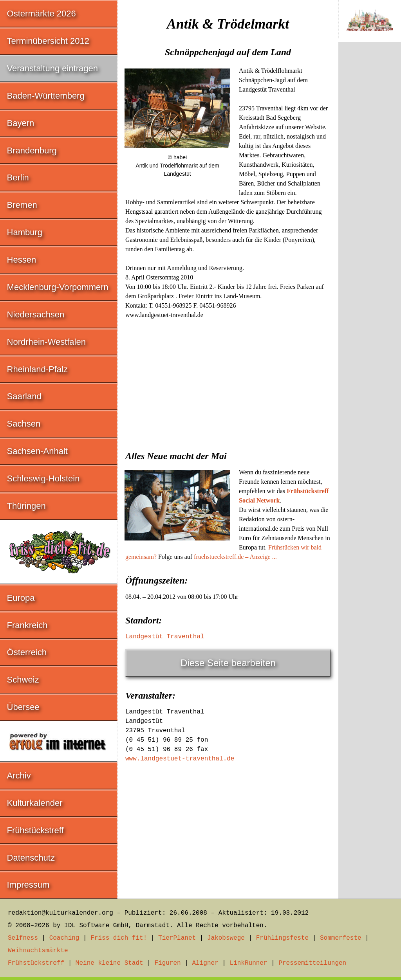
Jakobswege (226, 938)
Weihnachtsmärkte (38, 951)
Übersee (23, 707)
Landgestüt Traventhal (165, 637)
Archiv (19, 776)
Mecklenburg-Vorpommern (58, 287)
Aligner (205, 963)
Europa (21, 598)
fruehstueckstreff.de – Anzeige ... (235, 557)
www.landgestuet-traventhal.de (180, 759)
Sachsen (24, 424)
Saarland (24, 396)
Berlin (18, 177)
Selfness (23, 938)
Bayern (21, 123)
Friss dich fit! (119, 938)
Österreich (27, 652)
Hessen (22, 260)
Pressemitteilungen (312, 963)
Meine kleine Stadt (109, 963)
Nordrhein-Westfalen (46, 342)
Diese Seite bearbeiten (228, 663)
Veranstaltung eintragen (52, 68)
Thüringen (26, 506)
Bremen (22, 205)
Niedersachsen (36, 314)
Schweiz (23, 680)
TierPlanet (177, 938)
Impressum (28, 885)
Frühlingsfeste (282, 938)
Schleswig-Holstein (43, 478)
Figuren (167, 963)
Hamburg (25, 232)
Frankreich (27, 625)
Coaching (64, 938)
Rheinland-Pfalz (37, 369)
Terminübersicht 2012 (48, 41)
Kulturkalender (35, 803)
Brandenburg (32, 150)
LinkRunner (249, 963)
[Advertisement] (228, 382)
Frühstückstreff (35, 830)
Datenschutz (31, 858)
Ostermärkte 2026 (42, 14)
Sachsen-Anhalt (37, 451)
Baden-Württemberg (46, 96)
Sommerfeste (341, 938)
